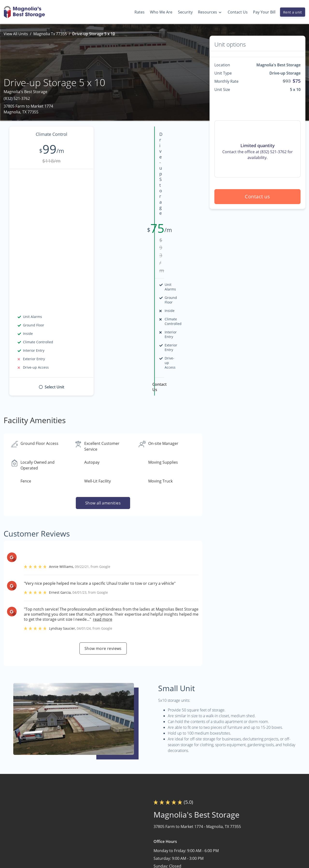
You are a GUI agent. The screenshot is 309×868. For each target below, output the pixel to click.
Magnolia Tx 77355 (50, 34)
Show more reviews (103, 507)
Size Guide (258, 843)
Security (199, 843)
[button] (14, 852)
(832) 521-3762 (17, 98)
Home (139, 824)
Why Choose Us (205, 834)
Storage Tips (260, 834)
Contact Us (144, 843)
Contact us (258, 196)
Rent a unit (293, 12)
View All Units (16, 34)
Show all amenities (103, 362)
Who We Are (202, 824)
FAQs (253, 824)
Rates (139, 834)
